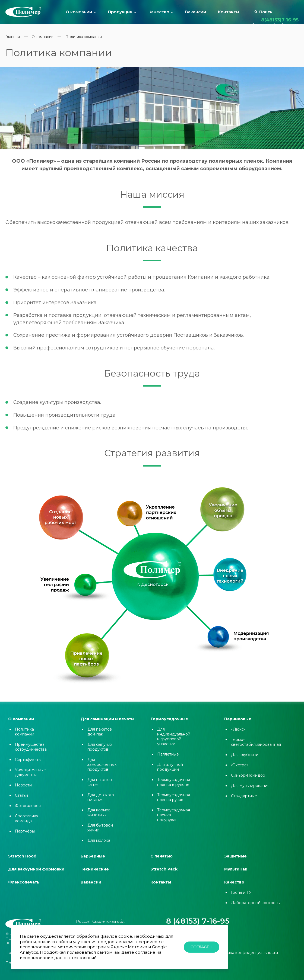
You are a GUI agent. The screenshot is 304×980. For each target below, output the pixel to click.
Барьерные (93, 861)
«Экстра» (240, 770)
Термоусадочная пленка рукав (174, 802)
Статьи (21, 800)
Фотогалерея (28, 811)
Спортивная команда (27, 823)
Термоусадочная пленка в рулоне (174, 787)
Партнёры (25, 836)
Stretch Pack (164, 874)
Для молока (99, 845)
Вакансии (196, 12)
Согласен (202, 947)
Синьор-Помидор (248, 780)
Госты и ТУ (241, 897)
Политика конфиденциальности (247, 944)
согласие (145, 952)
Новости (23, 790)
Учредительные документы (30, 777)
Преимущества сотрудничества (31, 752)
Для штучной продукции (170, 772)
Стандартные (244, 801)
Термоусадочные (169, 724)
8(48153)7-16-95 (280, 20)
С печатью (161, 861)
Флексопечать (24, 887)
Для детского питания (101, 802)
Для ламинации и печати (107, 724)
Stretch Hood (22, 861)
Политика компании (25, 737)
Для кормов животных (99, 817)
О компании (79, 12)
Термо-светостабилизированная (256, 747)
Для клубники (245, 760)
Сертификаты (28, 764)
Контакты (229, 12)
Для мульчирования (250, 791)
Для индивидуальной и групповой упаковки (174, 741)
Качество (159, 12)
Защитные (235, 861)
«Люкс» (238, 734)
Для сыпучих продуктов (100, 752)
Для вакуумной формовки (36, 874)
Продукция (120, 12)
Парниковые (238, 724)
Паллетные (168, 759)
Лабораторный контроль (255, 908)
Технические (95, 874)
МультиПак (236, 874)
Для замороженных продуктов (102, 769)
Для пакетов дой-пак (100, 737)
